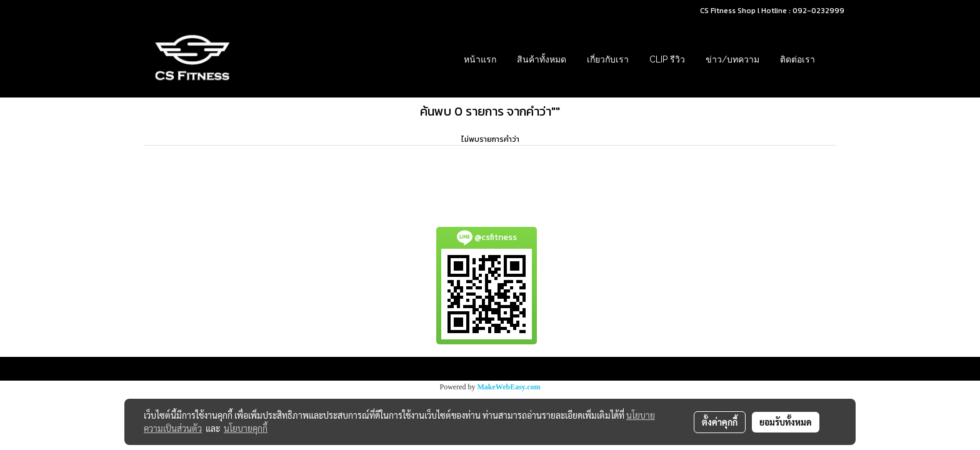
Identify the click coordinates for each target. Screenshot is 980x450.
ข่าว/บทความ (732, 59)
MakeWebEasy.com (509, 387)
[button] (836, 59)
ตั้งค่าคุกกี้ (720, 422)
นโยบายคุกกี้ (246, 428)
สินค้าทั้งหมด (542, 59)
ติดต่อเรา (797, 59)
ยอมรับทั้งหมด (786, 422)
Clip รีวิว (667, 59)
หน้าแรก (480, 59)
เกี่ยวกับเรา (608, 59)
